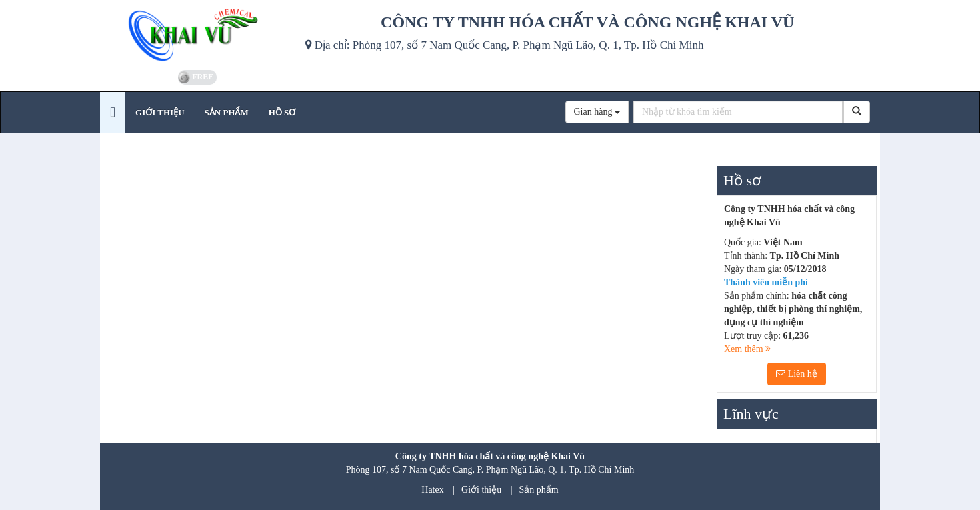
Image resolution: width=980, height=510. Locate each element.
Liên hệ (797, 374)
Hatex (432, 490)
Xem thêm (747, 349)
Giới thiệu (481, 490)
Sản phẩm (539, 490)
